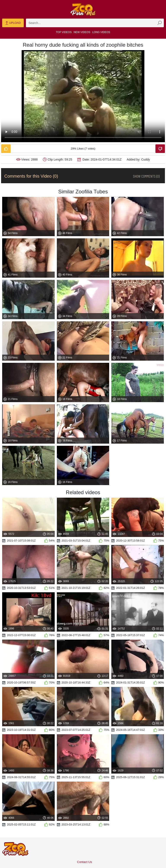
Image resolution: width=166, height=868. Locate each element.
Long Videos (101, 32)
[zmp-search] (95, 23)
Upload (13, 23)
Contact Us (84, 862)
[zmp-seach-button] (160, 23)
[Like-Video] (6, 149)
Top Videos (64, 32)
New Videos (82, 32)
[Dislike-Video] (160, 149)
